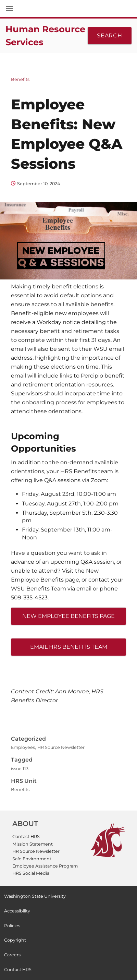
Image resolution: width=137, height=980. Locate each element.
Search (110, 35)
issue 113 (20, 769)
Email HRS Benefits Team (69, 647)
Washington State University (68, 8)
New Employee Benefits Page (68, 616)
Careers (12, 955)
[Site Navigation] (17, 9)
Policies (12, 926)
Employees (23, 747)
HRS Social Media (31, 873)
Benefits (20, 79)
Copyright (15, 940)
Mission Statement (33, 844)
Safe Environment (32, 859)
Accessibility (17, 911)
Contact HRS (26, 836)
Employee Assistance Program (45, 866)
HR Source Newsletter (61, 747)
